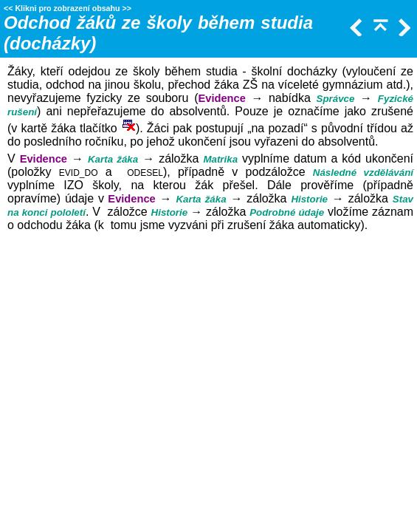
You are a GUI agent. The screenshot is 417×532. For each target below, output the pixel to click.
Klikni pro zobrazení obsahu (67, 8)
